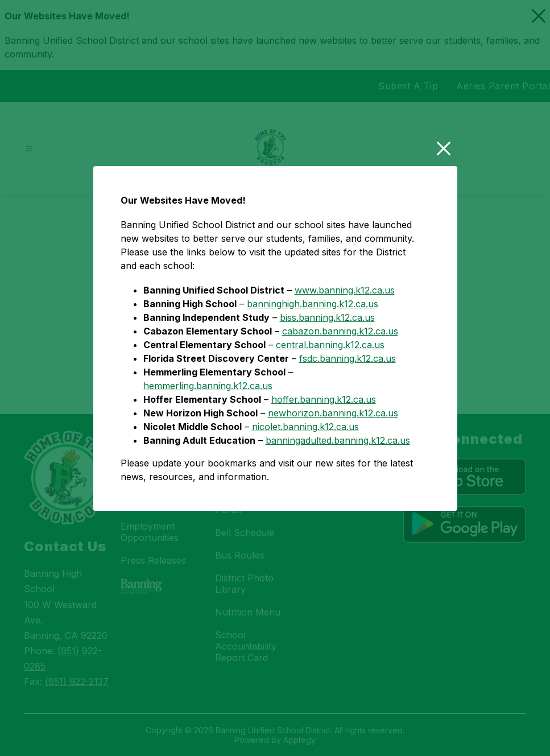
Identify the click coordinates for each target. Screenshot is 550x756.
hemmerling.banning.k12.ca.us (208, 437)
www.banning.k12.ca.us (345, 341)
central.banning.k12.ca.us (330, 396)
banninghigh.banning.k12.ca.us (313, 355)
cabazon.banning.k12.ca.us (340, 382)
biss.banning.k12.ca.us (327, 369)
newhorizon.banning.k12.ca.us (333, 464)
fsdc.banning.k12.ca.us (348, 410)
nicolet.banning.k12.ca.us (305, 478)
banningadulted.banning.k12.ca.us (338, 491)
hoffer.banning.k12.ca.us (324, 451)
